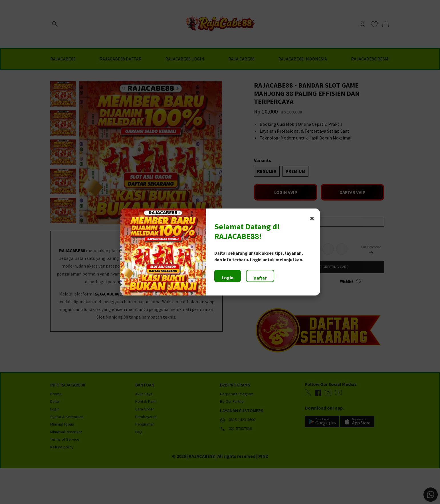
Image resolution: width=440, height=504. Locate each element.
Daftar (260, 278)
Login (228, 278)
